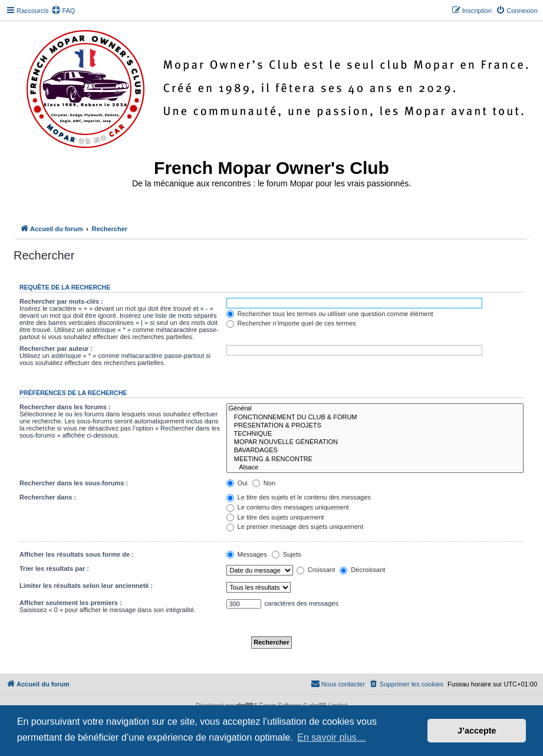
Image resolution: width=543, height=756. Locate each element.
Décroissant (362, 570)
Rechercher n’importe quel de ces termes (291, 323)
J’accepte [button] (477, 731)
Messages (247, 554)
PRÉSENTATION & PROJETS (375, 426)
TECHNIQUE (375, 434)
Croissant (316, 570)
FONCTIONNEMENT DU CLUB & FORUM (375, 418)
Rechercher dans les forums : (65, 407)
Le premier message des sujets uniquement (295, 527)
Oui (237, 483)
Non (264, 483)
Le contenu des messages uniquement (288, 507)
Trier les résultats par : (54, 568)
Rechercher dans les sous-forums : (74, 483)
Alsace (375, 468)
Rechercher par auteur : (56, 349)
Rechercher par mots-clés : (61, 301)
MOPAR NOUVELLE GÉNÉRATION (375, 442)
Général (375, 409)
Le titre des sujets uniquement (275, 517)
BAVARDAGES (375, 451)
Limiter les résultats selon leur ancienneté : (86, 586)
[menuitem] (63, 11)
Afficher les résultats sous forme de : (77, 554)
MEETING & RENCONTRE (375, 459)
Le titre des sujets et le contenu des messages (299, 497)
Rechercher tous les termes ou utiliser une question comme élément (330, 314)
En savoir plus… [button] (332, 737)
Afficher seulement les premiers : (71, 603)
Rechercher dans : (48, 497)
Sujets (287, 554)
